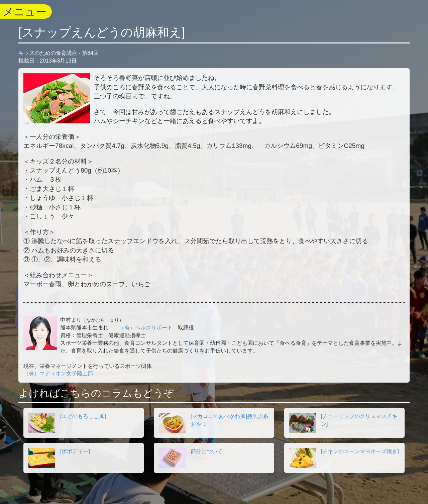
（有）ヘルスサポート (146, 328)
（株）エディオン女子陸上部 (58, 373)
